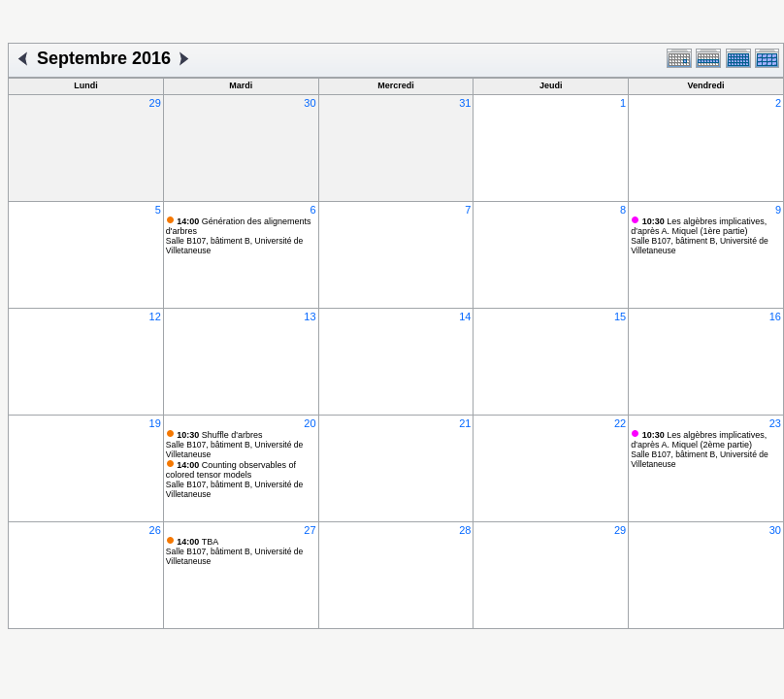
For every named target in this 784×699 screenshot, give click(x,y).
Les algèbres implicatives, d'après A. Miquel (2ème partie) (699, 440)
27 (310, 530)
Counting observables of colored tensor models (231, 470)
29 (155, 103)
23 (775, 423)
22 (620, 423)
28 (465, 530)
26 (155, 530)
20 (310, 423)
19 (155, 423)
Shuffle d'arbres (219, 435)
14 (465, 316)
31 (465, 103)
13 (310, 316)
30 (310, 103)
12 (155, 316)
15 (620, 316)
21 (465, 423)
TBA (197, 542)
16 (775, 316)
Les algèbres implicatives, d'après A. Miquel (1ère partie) (699, 226)
